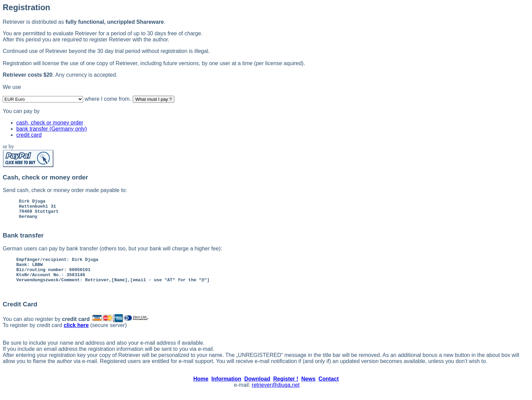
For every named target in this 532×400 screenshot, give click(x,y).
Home (201, 388)
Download (257, 388)
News (308, 388)
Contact (329, 388)
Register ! (286, 388)
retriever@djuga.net (276, 394)
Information (226, 388)
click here (76, 334)
